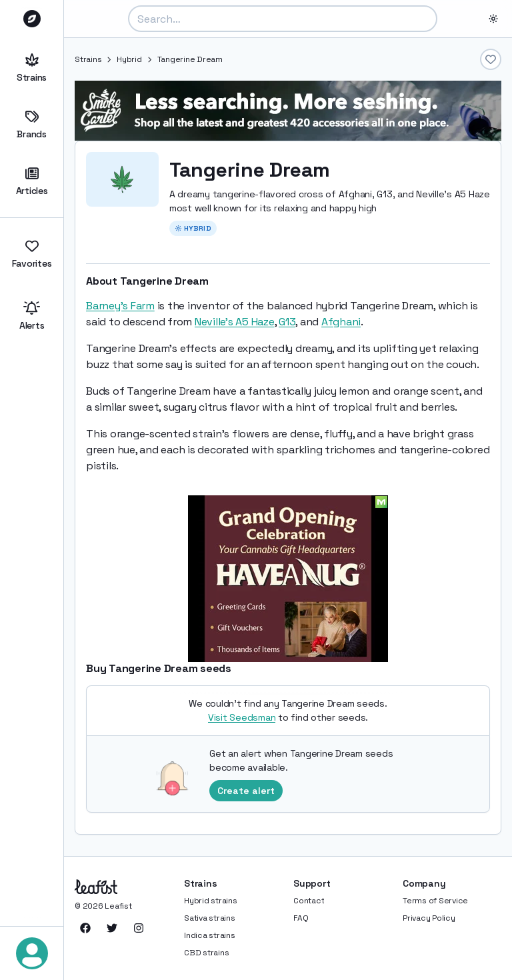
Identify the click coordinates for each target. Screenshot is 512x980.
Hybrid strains (211, 901)
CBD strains (206, 953)
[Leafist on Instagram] (139, 928)
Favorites (32, 254)
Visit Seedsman (242, 717)
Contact (309, 901)
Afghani (341, 322)
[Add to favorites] (491, 59)
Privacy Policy (429, 918)
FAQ (301, 918)
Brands (32, 125)
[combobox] (283, 19)
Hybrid (129, 59)
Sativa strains (210, 918)
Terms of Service (435, 901)
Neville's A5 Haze (235, 322)
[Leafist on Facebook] (85, 928)
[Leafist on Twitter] (112, 928)
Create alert (246, 791)
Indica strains (210, 935)
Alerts (32, 316)
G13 (287, 322)
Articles (32, 182)
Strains (32, 68)
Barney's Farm (120, 306)
